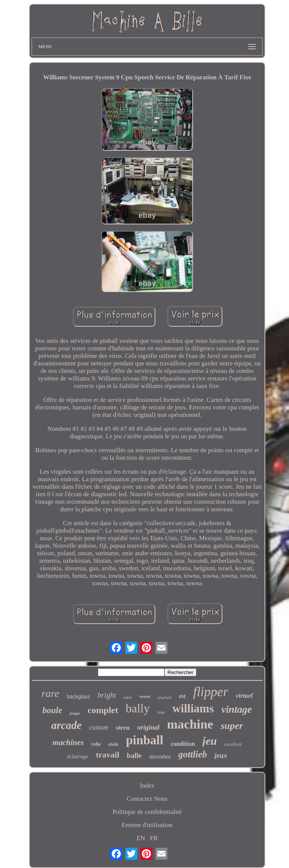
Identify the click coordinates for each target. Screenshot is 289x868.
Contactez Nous (147, 799)
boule (52, 710)
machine (190, 724)
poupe (75, 713)
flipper (211, 692)
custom (99, 727)
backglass (78, 697)
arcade (66, 725)
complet (103, 710)
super (232, 726)
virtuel (244, 696)
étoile (113, 744)
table (128, 697)
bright (107, 695)
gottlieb (193, 754)
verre (145, 696)
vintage (237, 709)
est (182, 696)
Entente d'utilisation (147, 825)
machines (68, 742)
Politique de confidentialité (147, 812)
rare (50, 693)
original (148, 727)
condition (183, 744)
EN (141, 838)
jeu (210, 741)
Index (147, 785)
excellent (233, 744)
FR (154, 838)
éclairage (78, 756)
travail (108, 755)
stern (123, 728)
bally (138, 708)
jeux (221, 755)
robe (96, 744)
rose (161, 712)
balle (134, 755)
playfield (165, 698)
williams (193, 708)
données (160, 757)
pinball (145, 740)
